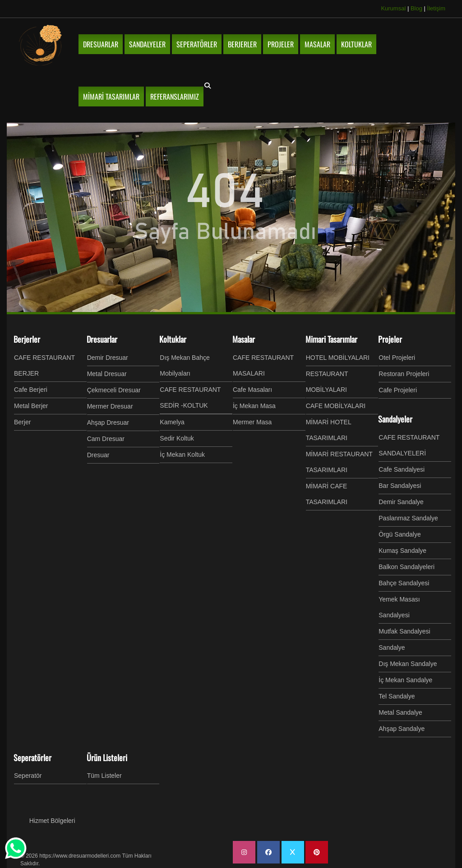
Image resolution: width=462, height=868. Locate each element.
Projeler (390, 339)
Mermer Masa (252, 422)
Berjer (22, 422)
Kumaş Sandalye (402, 551)
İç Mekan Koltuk (182, 455)
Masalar (244, 339)
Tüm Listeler (104, 776)
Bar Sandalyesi (400, 486)
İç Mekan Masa (254, 406)
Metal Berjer (31, 406)
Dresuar (98, 455)
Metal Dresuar (107, 374)
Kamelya (172, 422)
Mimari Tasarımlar (331, 339)
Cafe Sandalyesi (402, 469)
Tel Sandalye (397, 696)
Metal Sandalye (400, 712)
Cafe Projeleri (398, 390)
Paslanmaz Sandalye (408, 518)
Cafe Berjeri (31, 390)
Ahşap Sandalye (402, 729)
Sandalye (392, 648)
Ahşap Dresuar (108, 423)
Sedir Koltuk (177, 438)
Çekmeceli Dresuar (114, 390)
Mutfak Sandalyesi (404, 631)
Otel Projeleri (397, 358)
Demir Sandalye (401, 502)
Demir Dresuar (108, 358)
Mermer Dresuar (110, 406)
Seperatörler (32, 758)
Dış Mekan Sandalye (408, 664)
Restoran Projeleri (404, 374)
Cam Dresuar (106, 439)
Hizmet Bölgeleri (52, 821)
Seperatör (28, 776)
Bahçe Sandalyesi (404, 583)
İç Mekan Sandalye (405, 680)
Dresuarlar (102, 339)
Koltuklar (173, 339)
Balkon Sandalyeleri (407, 567)
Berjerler (27, 339)
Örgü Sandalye (400, 534)
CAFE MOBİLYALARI (336, 406)
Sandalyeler (395, 419)
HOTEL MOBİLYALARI (338, 358)
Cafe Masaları (252, 390)
